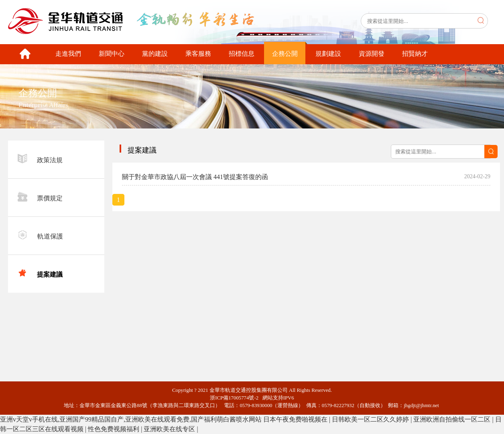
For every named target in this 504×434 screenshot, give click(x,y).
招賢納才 (415, 54)
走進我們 (68, 54)
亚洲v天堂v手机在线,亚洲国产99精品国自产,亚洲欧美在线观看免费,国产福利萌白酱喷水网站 (131, 419)
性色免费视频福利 (114, 429)
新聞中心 (112, 54)
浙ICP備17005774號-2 (236, 398)
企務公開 (285, 54)
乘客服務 (198, 54)
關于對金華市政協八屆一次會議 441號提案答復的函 (195, 177)
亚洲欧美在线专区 (170, 429)
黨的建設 (155, 54)
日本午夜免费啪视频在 (296, 419)
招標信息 (242, 54)
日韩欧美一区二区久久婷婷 (371, 419)
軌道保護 (40, 235)
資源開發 (372, 54)
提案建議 (40, 273)
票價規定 (40, 197)
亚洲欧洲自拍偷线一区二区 (453, 419)
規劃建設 (328, 54)
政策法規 (40, 159)
